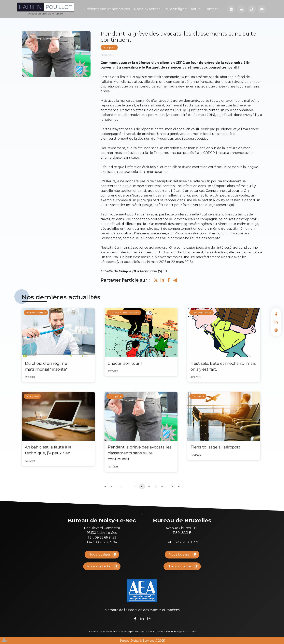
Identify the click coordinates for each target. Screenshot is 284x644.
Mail (262, 9)
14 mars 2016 (156, 262)
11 (129, 486)
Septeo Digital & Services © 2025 (142, 641)
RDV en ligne (176, 9)
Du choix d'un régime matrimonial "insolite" (46, 366)
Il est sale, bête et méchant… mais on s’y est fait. (223, 366)
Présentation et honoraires (107, 9)
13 (142, 486)
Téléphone (252, 9)
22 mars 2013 (181, 262)
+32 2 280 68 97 (186, 542)
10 (122, 486)
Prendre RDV (231, 9)
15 (155, 486)
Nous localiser (99, 554)
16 (162, 486)
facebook (276, 314)
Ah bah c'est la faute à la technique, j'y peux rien (48, 450)
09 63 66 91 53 (105, 537)
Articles (192, 631)
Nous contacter (99, 566)
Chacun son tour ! (125, 363)
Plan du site (157, 631)
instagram (276, 330)
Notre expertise (147, 9)
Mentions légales (176, 631)
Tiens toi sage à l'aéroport (215, 447)
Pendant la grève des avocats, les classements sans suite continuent (140, 453)
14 (149, 486)
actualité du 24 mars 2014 (194, 115)
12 (135, 486)
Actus (196, 9)
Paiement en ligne (241, 9)
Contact (211, 9)
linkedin (276, 322)
